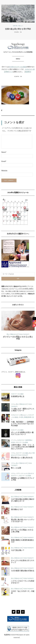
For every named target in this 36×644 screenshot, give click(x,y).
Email (4, 161)
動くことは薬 (16, 468)
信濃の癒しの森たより (18, 26)
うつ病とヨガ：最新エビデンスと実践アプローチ (23, 410)
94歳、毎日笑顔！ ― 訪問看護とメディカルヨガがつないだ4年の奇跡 (22, 424)
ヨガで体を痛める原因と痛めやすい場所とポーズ (23, 500)
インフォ (14, 440)
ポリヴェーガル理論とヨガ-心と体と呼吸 (18, 338)
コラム (13, 404)
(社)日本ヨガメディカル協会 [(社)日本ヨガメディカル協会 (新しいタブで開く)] (17, 67)
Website (4, 171)
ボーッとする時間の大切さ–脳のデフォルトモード (22, 434)
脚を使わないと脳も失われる (22, 458)
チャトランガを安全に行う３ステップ (23, 562)
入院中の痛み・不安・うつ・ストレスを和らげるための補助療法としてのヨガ (23, 447)
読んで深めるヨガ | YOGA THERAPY (18, 334)
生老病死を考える (18, 397)
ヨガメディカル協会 (17, 394)
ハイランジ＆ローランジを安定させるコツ (23, 582)
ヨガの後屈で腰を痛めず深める (23, 571)
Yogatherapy (18, 46)
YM (21, 32)
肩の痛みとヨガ (17, 510)
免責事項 (28, 72)
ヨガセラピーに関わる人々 (19, 415)
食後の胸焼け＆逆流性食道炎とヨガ (23, 541)
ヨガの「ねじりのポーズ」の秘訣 (23, 592)
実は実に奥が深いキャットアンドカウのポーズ (23, 521)
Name (4, 152)
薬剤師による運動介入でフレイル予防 (23, 479)
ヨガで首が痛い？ (18, 550)
